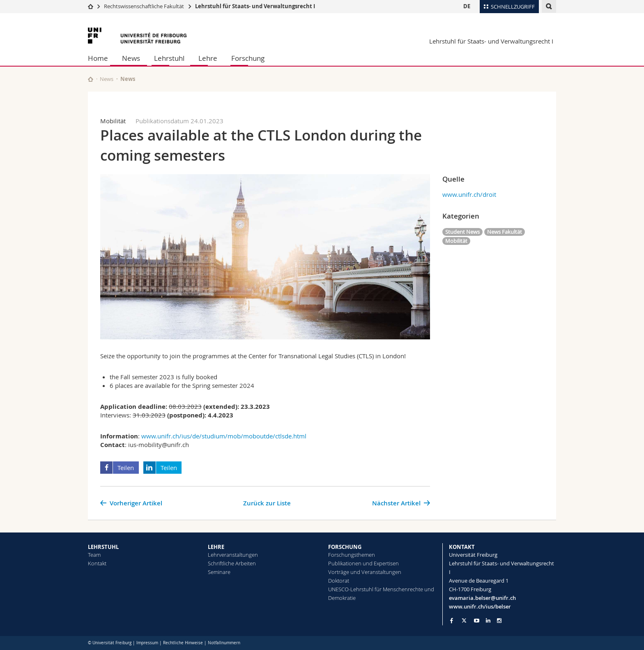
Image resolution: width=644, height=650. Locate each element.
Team (94, 555)
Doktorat (339, 581)
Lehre (208, 58)
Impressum (147, 643)
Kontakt (97, 563)
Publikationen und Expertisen (363, 563)
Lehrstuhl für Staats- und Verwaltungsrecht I (255, 6)
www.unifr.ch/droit (469, 194)
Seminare (219, 572)
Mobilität (456, 241)
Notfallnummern (224, 643)
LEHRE (216, 547)
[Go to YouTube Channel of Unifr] (477, 621)
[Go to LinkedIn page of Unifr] (488, 621)
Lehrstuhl (169, 58)
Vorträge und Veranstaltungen (365, 572)
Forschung (248, 58)
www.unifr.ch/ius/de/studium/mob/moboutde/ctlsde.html (224, 436)
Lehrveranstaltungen (233, 555)
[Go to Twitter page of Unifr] (464, 620)
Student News (462, 232)
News (131, 58)
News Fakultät (505, 232)
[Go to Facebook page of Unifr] (452, 620)
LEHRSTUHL (103, 547)
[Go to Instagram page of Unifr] (499, 621)
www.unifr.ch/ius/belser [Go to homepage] (480, 606)
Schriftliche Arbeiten (232, 563)
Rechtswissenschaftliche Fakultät (145, 6)
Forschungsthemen (352, 555)
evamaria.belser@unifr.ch (482, 598)
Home (98, 58)
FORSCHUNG (345, 547)
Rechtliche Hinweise (183, 643)
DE (467, 6)
